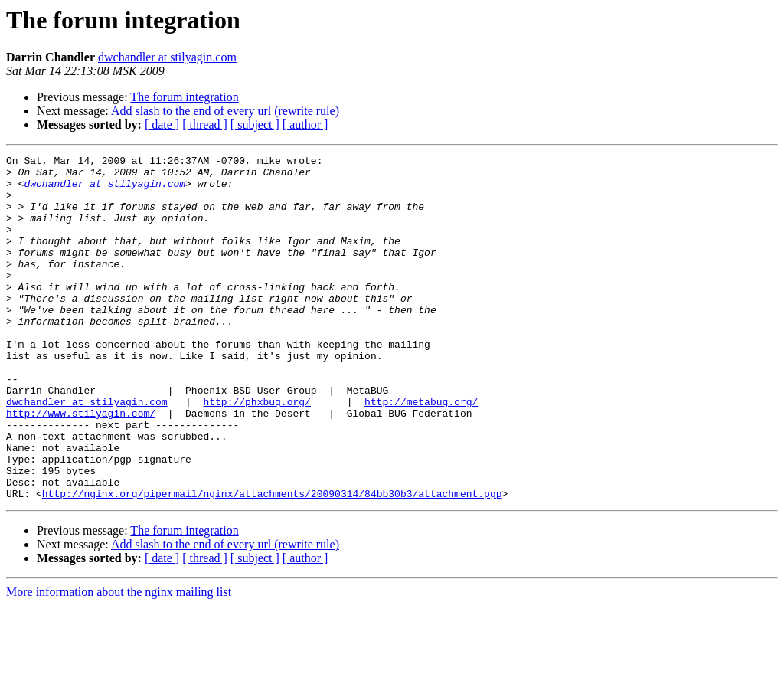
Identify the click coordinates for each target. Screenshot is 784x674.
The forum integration (184, 97)
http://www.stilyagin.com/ (81, 466)
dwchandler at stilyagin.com (167, 57)
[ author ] (305, 124)
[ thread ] (205, 124)
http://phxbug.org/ (256, 452)
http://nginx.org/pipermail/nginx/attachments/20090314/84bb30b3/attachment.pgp (272, 562)
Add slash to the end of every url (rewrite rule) (225, 111)
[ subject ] (255, 124)
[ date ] (162, 124)
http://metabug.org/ (421, 452)
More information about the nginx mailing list (119, 661)
